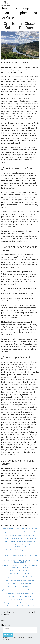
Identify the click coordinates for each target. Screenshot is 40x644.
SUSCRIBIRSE (8, 635)
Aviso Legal (5, 620)
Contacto (4, 618)
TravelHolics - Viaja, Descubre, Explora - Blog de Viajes (19, 13)
